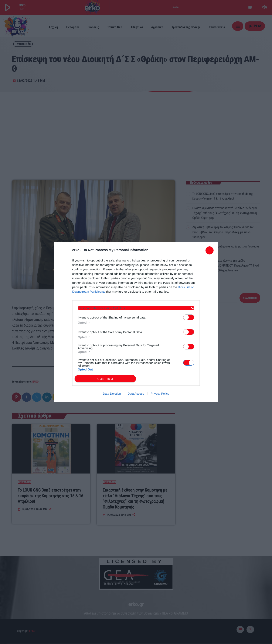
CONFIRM (105, 379)
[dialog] (136, 322)
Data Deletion (112, 394)
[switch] (189, 317)
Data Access (136, 394)
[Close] (210, 250)
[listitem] (136, 308)
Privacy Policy (160, 394)
